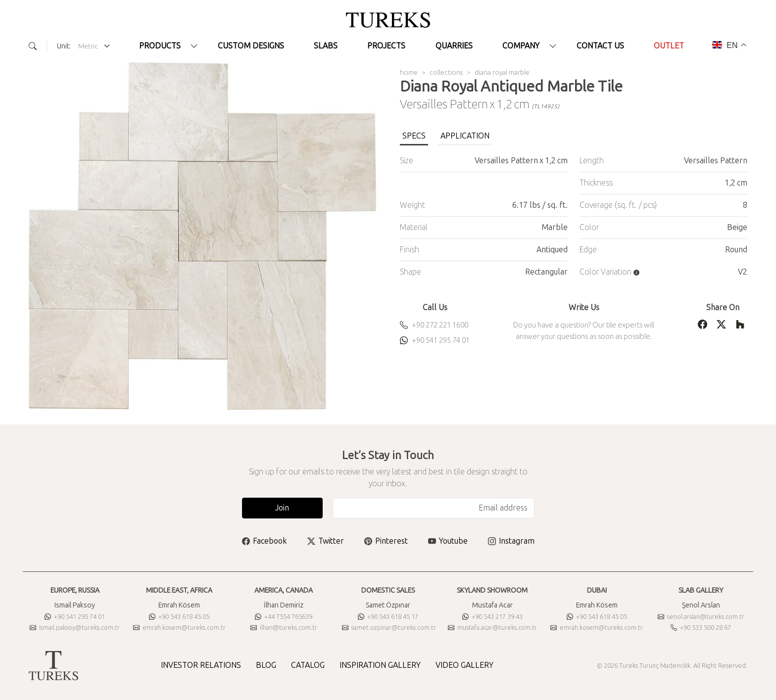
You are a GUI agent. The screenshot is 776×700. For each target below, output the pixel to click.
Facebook (265, 541)
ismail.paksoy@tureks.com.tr (75, 628)
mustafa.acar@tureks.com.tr (492, 628)
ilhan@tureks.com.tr (284, 628)
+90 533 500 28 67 (701, 628)
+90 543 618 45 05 (179, 617)
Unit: (64, 46)
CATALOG (308, 665)
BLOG (266, 665)
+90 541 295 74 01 (435, 340)
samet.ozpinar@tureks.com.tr (389, 628)
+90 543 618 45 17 (388, 617)
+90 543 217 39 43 (492, 617)
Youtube (448, 541)
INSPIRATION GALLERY (380, 665)
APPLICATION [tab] (465, 136)
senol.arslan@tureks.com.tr (701, 617)
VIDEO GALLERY (464, 665)
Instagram (511, 541)
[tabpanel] (574, 216)
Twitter (326, 541)
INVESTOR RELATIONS (201, 665)
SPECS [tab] (414, 136)
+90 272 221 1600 (434, 325)
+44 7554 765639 (284, 617)
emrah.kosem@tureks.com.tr (179, 628)
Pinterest (386, 541)
